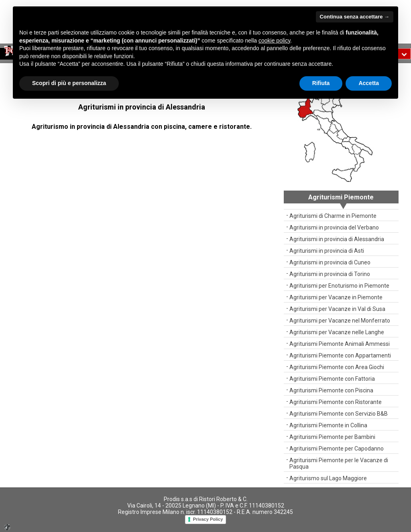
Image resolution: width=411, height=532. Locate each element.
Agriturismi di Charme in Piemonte (333, 216)
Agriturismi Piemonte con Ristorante (336, 402)
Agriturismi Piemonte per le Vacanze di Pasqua (339, 463)
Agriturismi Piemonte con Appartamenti (340, 355)
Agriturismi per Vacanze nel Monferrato (340, 321)
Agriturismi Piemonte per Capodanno (337, 449)
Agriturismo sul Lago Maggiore (328, 478)
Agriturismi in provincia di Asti (327, 251)
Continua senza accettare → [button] (355, 17)
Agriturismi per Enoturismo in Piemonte (339, 286)
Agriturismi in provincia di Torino (330, 274)
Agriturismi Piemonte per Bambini (332, 437)
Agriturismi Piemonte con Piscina (331, 390)
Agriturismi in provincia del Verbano (334, 227)
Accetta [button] (369, 83)
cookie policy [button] (274, 41)
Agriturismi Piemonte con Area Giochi (337, 367)
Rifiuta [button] (321, 83)
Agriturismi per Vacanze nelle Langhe (337, 332)
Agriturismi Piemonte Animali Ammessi (340, 344)
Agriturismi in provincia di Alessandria (337, 239)
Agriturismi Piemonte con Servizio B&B (339, 414)
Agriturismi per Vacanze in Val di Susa (337, 309)
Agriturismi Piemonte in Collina (328, 425)
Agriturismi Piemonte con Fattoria (332, 379)
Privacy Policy (208, 519)
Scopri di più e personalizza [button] (69, 83)
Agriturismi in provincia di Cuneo (330, 262)
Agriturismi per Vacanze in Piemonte (336, 297)
